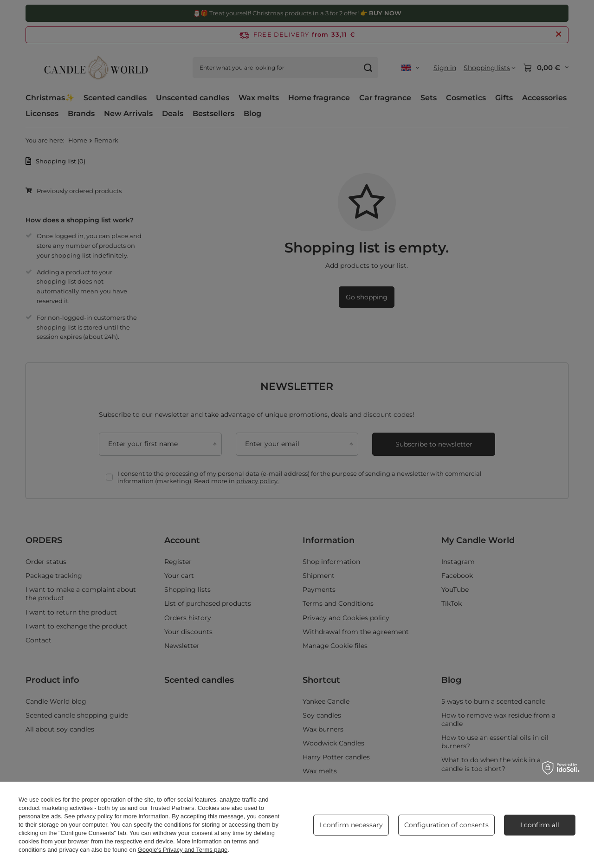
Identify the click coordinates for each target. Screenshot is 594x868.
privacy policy (95, 816)
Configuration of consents (446, 825)
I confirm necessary (351, 825)
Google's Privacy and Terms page (183, 850)
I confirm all (540, 825)
